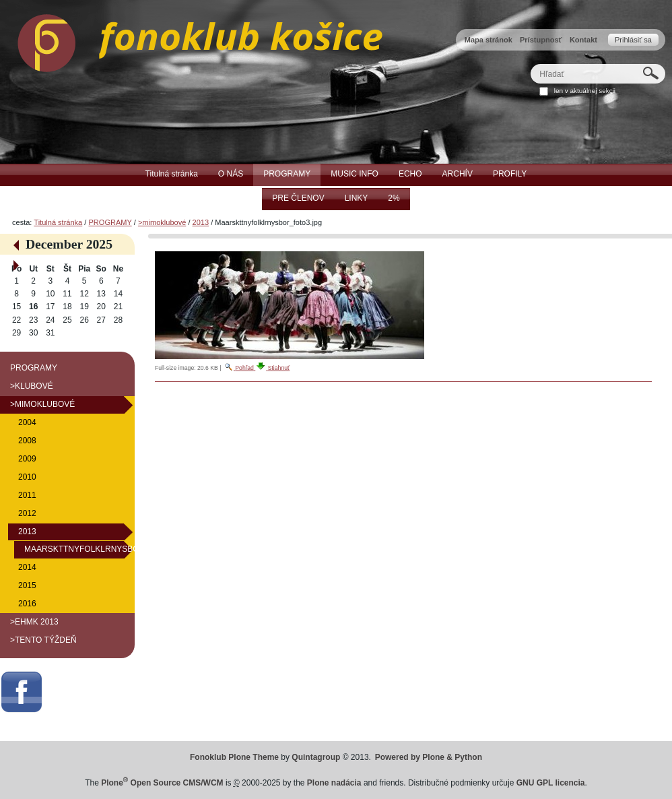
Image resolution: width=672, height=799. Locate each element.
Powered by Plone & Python (429, 757)
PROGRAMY (110, 222)
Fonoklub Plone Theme (234, 757)
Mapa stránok (489, 40)
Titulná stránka (58, 222)
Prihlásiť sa (633, 40)
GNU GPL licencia (551, 783)
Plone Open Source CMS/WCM (162, 783)
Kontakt (583, 40)
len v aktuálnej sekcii (585, 91)
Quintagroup (316, 757)
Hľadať (530, 64)
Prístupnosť (541, 40)
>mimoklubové (162, 222)
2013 (201, 222)
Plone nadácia (334, 783)
